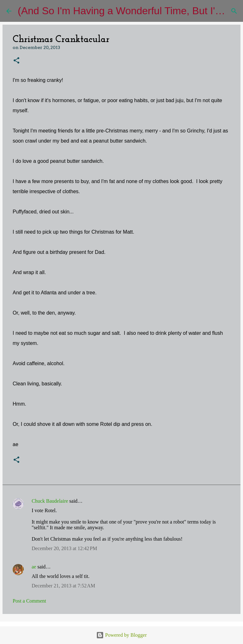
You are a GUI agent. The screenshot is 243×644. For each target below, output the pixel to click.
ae (34, 567)
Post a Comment (29, 601)
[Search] (234, 11)
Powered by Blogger (121, 635)
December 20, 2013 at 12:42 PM (64, 548)
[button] (16, 61)
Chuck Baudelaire (50, 501)
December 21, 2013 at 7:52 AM (63, 586)
